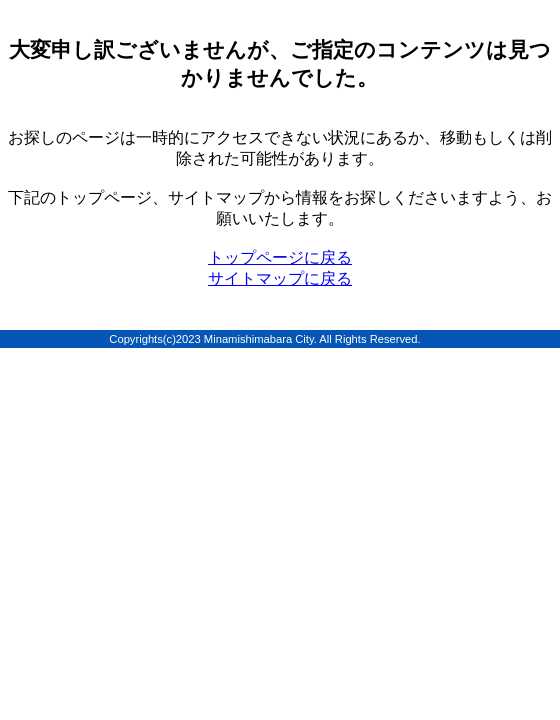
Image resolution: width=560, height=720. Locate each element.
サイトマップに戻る (280, 278)
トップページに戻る (280, 257)
